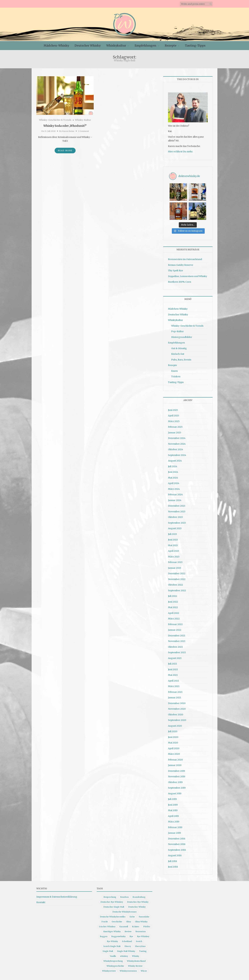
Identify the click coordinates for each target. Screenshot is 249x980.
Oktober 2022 (175, 585)
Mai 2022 (173, 607)
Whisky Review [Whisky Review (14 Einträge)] (135, 966)
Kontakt (41, 902)
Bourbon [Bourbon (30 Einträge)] (124, 897)
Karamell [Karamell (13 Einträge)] (124, 927)
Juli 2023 (172, 534)
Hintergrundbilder (182, 337)
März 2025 (174, 421)
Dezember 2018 (177, 839)
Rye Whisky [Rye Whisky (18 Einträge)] (112, 941)
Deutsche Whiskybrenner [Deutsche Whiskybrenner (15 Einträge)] (125, 912)
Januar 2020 (175, 765)
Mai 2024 (173, 478)
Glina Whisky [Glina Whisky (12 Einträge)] (141, 922)
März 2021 (174, 686)
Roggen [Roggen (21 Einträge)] (104, 936)
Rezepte (171, 46)
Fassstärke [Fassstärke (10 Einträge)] (144, 917)
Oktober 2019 (175, 782)
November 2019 (177, 777)
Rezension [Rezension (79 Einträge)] (141, 931)
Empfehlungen (145, 46)
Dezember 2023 (177, 506)
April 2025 (174, 416)
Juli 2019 (172, 799)
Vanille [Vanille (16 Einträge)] (113, 956)
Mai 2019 (173, 810)
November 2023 (177, 512)
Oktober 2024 (176, 449)
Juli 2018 (172, 861)
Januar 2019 (174, 833)
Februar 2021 (175, 692)
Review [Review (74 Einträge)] (128, 931)
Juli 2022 (173, 596)
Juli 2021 (172, 664)
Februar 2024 (175, 495)
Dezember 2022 (177, 573)
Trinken (176, 376)
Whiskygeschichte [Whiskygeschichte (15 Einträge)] (115, 966)
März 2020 (174, 754)
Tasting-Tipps (195, 46)
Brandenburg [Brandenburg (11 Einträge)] (139, 897)
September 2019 (177, 788)
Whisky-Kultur (83, 120)
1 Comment (83, 131)
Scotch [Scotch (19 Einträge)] (139, 941)
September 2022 (177, 590)
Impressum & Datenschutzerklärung (57, 897)
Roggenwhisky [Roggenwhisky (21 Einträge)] (118, 936)
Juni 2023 (173, 540)
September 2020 (177, 720)
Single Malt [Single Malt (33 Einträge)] (108, 951)
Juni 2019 (173, 805)
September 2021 (177, 652)
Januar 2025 (175, 433)
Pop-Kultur (177, 331)
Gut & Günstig (179, 348)
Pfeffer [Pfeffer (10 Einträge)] (147, 927)
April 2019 (173, 816)
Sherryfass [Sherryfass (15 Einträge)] (140, 946)
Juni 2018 (173, 867)
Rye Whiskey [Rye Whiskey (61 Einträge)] (143, 936)
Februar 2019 (175, 827)
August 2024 (175, 461)
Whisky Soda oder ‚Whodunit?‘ (65, 126)
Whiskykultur (116, 46)
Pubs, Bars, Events (181, 360)
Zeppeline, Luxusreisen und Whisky (188, 276)
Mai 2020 (173, 743)
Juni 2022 (173, 602)
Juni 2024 (173, 472)
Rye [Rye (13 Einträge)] (131, 936)
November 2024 (177, 444)
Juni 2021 (173, 669)
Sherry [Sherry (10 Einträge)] (128, 946)
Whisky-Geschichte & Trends (55, 120)
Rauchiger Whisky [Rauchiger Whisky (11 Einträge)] (112, 931)
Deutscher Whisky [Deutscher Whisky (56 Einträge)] (137, 907)
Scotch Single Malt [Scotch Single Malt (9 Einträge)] (112, 946)
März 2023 (174, 557)
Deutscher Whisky (88, 46)
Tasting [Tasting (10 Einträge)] (143, 951)
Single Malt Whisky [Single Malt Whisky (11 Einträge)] (126, 951)
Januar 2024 (175, 500)
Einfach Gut (178, 354)
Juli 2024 (173, 466)
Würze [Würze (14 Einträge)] (144, 971)
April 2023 (173, 551)
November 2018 (177, 844)
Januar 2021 (175, 698)
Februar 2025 (175, 427)
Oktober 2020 (176, 715)
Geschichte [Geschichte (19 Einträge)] (117, 922)
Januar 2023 (175, 568)
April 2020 (174, 748)
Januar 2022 (175, 630)
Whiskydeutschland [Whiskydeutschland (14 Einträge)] (136, 961)
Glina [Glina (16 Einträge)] (129, 922)
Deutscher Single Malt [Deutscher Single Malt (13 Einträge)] (114, 907)
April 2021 (173, 681)
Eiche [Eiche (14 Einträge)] (132, 917)
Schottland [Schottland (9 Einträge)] (127, 941)
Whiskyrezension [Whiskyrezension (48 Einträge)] (128, 971)
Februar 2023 (175, 562)
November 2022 (177, 579)
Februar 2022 (175, 624)
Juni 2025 (173, 410)
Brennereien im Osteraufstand (185, 259)
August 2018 (175, 855)
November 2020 (177, 709)
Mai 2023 (173, 545)
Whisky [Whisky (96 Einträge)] (136, 956)
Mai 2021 (173, 675)
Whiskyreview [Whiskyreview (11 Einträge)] (109, 971)
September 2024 (177, 455)
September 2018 (177, 850)
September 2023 (177, 523)
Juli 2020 (173, 731)
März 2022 (174, 619)
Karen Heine (68, 131)
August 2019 (175, 793)
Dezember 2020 (177, 703)
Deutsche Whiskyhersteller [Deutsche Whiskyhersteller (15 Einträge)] (113, 917)
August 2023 (175, 528)
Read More (65, 151)
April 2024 (174, 483)
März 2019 (174, 822)
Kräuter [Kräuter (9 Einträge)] (136, 927)
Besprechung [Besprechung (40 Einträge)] (110, 897)
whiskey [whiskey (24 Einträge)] (124, 956)
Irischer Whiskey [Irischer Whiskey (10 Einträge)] (107, 927)
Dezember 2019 (177, 771)
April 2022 (174, 613)
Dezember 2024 (177, 438)
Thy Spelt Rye (175, 271)
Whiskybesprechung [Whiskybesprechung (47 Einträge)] (113, 961)
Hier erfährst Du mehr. (180, 152)
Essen (174, 371)
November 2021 (177, 641)
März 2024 (174, 489)
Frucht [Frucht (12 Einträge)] (105, 922)
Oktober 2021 (175, 647)
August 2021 (175, 658)
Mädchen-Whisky (56, 46)
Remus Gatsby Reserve (181, 265)
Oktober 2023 (175, 517)
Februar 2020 (175, 760)
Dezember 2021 (177, 636)
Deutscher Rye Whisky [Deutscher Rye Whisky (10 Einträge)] (138, 902)
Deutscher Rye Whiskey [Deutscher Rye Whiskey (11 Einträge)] (112, 902)
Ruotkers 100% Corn (180, 282)
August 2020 (175, 726)
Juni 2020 (173, 737)
